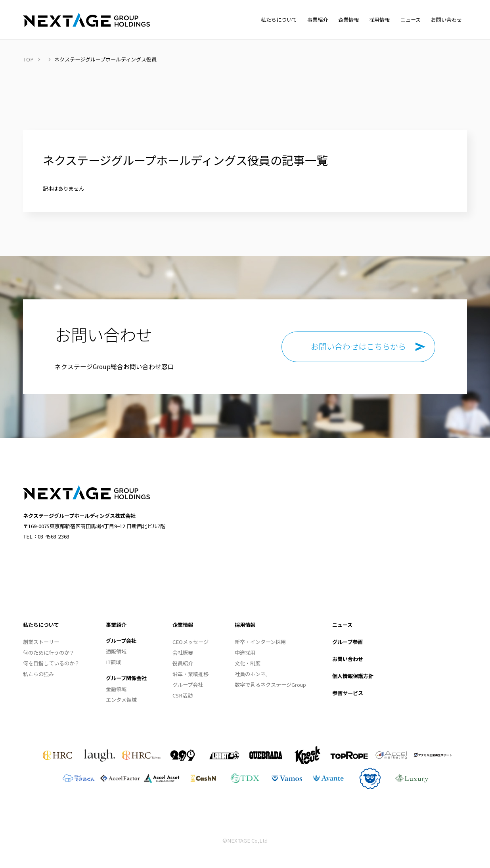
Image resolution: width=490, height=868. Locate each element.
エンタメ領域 (121, 700)
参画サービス (348, 693)
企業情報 (183, 625)
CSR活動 (183, 695)
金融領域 (116, 689)
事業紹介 (116, 625)
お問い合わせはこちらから (358, 346)
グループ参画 (347, 642)
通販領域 (116, 651)
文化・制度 (248, 663)
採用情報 (245, 625)
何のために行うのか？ (49, 652)
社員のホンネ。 (253, 674)
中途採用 (245, 652)
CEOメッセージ (190, 642)
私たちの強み (38, 674)
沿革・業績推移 (190, 674)
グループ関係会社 (126, 678)
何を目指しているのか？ (51, 663)
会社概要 (183, 652)
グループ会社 (121, 641)
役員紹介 (183, 663)
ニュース (342, 625)
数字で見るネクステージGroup (270, 685)
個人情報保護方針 (353, 676)
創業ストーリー (41, 642)
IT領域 (113, 662)
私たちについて (41, 625)
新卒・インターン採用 (260, 642)
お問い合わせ (348, 659)
